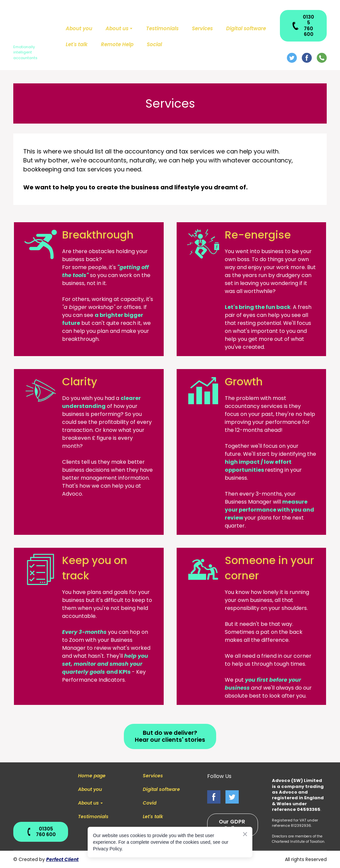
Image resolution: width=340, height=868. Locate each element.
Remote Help (117, 44)
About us (117, 28)
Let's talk (77, 44)
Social (154, 44)
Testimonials (162, 28)
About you (79, 28)
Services (202, 28)
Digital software (246, 28)
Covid (150, 803)
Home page (92, 776)
